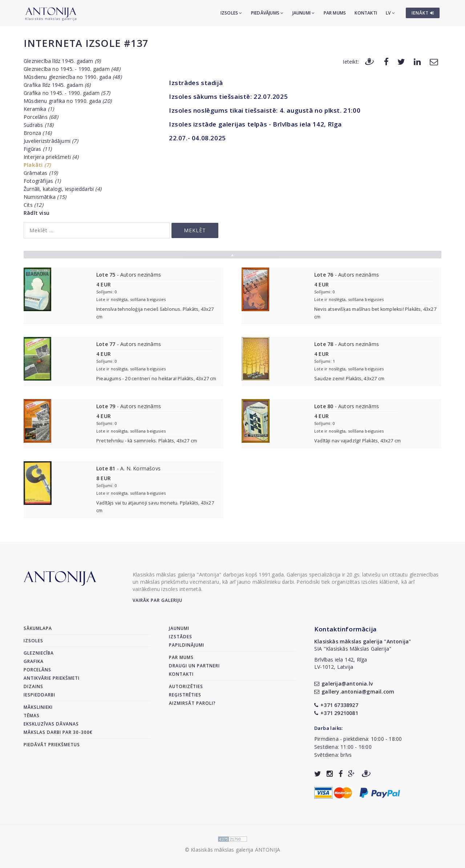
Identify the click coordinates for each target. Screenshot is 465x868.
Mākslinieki (38, 707)
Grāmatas (41, 173)
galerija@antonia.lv (343, 684)
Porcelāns (41, 117)
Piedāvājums (267, 13)
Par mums (335, 13)
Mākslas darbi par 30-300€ (58, 732)
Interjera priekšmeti (51, 157)
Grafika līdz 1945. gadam (57, 85)
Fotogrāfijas (42, 181)
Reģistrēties (185, 695)
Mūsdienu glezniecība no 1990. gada (73, 77)
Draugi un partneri (194, 666)
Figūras (38, 149)
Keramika (39, 109)
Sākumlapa (38, 628)
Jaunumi (304, 13)
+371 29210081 (336, 713)
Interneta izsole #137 (86, 43)
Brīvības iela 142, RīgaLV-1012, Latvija (341, 663)
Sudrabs (39, 125)
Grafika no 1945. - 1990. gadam (67, 93)
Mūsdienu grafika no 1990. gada (68, 101)
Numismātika (45, 197)
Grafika (34, 661)
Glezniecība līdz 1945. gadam (62, 61)
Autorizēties (186, 686)
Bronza (38, 133)
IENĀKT (423, 13)
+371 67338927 (336, 705)
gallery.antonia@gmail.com (354, 692)
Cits (33, 205)
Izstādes (181, 637)
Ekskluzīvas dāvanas (51, 724)
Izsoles (231, 13)
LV (390, 13)
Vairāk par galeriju (157, 600)
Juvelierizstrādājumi (51, 141)
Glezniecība (39, 653)
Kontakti (366, 13)
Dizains (33, 686)
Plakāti (37, 165)
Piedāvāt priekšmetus (52, 745)
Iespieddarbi (39, 695)
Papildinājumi (187, 645)
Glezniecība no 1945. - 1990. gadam (72, 69)
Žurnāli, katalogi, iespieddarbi (62, 189)
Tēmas (32, 716)
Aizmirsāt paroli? (192, 703)
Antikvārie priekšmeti (52, 678)
